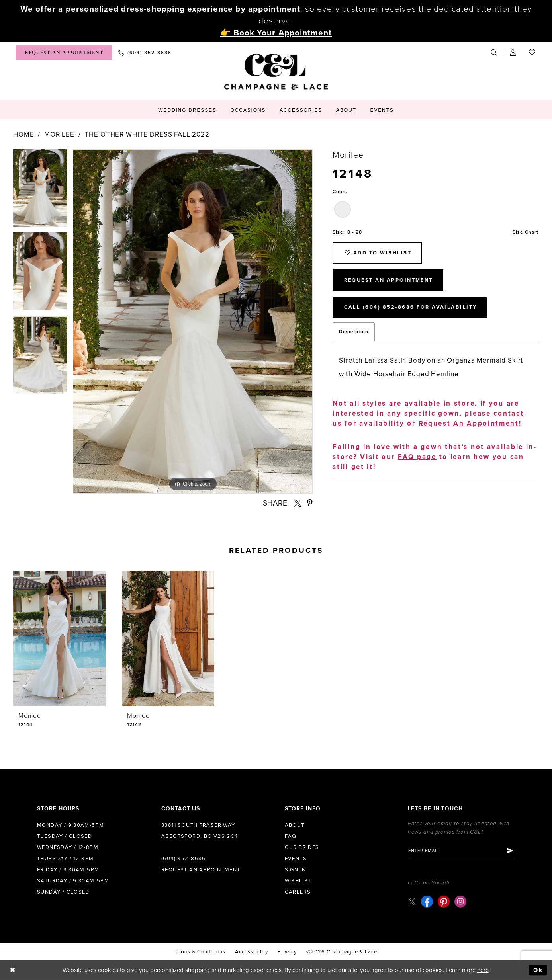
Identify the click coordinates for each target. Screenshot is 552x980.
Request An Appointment (390, 281)
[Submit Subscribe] (511, 851)
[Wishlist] (532, 52)
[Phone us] (145, 52)
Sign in (296, 870)
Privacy (287, 952)
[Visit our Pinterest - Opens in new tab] (444, 902)
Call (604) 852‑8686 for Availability (411, 308)
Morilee (59, 134)
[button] (513, 52)
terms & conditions (200, 952)
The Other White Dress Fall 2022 (147, 134)
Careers (298, 892)
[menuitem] (64, 52)
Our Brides (302, 847)
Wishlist (298, 881)
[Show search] (494, 52)
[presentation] (59, 638)
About (295, 825)
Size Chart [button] (526, 232)
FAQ (291, 836)
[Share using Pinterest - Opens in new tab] (310, 503)
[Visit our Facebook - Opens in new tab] (427, 902)
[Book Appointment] (64, 52)
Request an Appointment (201, 870)
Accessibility (252, 952)
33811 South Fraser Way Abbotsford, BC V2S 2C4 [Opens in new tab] (200, 831)
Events (296, 859)
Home (23, 134)
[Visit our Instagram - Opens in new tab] (460, 902)
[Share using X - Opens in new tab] (298, 503)
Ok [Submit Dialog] (538, 970)
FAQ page (417, 458)
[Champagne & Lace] (276, 72)
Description (354, 333)
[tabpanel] (40, 191)
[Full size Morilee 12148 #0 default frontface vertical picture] (193, 321)
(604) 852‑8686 (184, 859)
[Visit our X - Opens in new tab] (412, 901)
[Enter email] (461, 851)
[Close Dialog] (13, 970)
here (483, 970)
